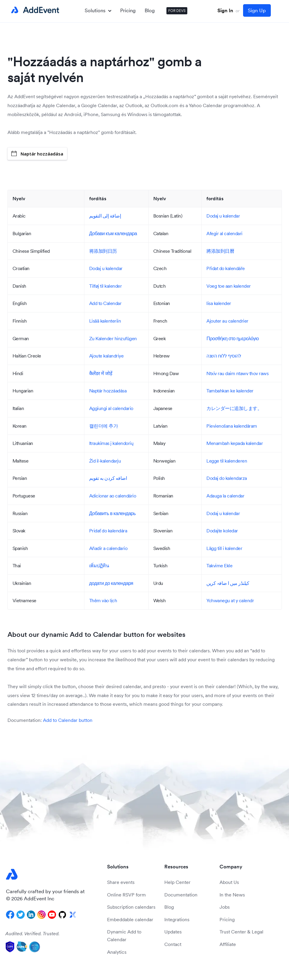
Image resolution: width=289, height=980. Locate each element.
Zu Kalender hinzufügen (113, 338)
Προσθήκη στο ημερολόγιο (232, 338)
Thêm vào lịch (103, 600)
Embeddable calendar (130, 919)
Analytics (117, 952)
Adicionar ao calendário (113, 496)
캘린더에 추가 (104, 426)
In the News (232, 895)
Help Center (177, 882)
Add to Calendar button (68, 720)
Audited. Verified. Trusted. (33, 933)
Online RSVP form (126, 895)
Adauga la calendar (225, 496)
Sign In (225, 10)
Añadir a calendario (108, 548)
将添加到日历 (103, 251)
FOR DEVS (177, 11)
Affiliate (228, 944)
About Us (229, 882)
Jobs (225, 907)
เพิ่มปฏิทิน (99, 565)
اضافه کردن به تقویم (108, 478)
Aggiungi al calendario (111, 408)
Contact (173, 944)
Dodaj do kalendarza (227, 478)
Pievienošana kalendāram (232, 426)
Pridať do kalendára (108, 531)
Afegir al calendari (224, 233)
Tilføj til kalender (106, 286)
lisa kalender (219, 303)
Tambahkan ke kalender (230, 391)
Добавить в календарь (112, 513)
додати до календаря (111, 583)
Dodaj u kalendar (223, 216)
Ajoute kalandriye (106, 356)
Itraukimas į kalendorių (111, 443)
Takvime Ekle (219, 565)
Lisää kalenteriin (105, 321)
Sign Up (257, 10)
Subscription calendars (131, 907)
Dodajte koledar (222, 531)
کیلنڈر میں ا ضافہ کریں (228, 583)
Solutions (98, 10)
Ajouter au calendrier (227, 321)
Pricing (128, 10)
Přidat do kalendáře (226, 268)
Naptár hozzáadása (37, 154)
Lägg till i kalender (224, 548)
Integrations (177, 919)
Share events (121, 882)
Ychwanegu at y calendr (230, 600)
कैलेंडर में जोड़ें (101, 373)
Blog (150, 10)
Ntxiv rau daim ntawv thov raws (237, 373)
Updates (173, 932)
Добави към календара (113, 233)
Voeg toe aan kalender (229, 286)
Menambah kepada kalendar (235, 443)
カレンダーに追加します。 (234, 408)
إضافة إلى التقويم (105, 216)
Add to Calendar (105, 303)
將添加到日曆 (220, 251)
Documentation (181, 895)
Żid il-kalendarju (105, 461)
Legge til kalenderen (227, 461)
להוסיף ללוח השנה (224, 356)
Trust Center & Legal (241, 932)
